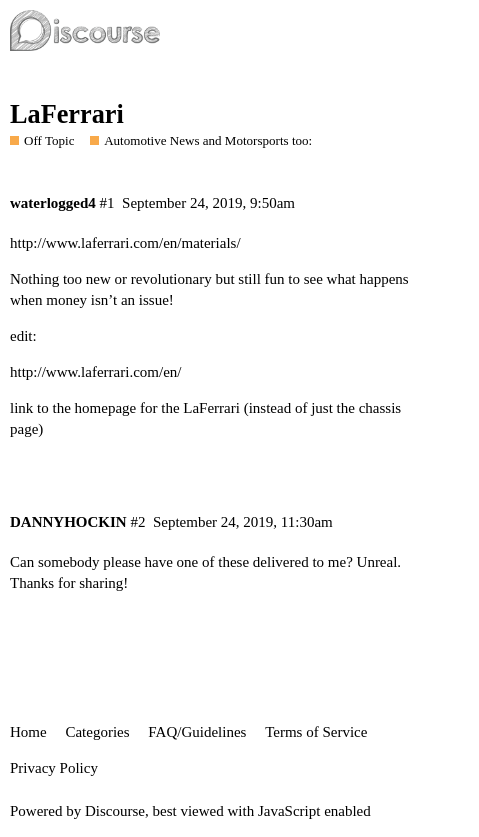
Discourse (115, 811)
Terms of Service (316, 732)
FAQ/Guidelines (197, 732)
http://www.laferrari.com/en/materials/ (125, 243)
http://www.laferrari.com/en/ (95, 372)
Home (28, 732)
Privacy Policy (54, 768)
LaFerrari (67, 114)
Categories (97, 732)
